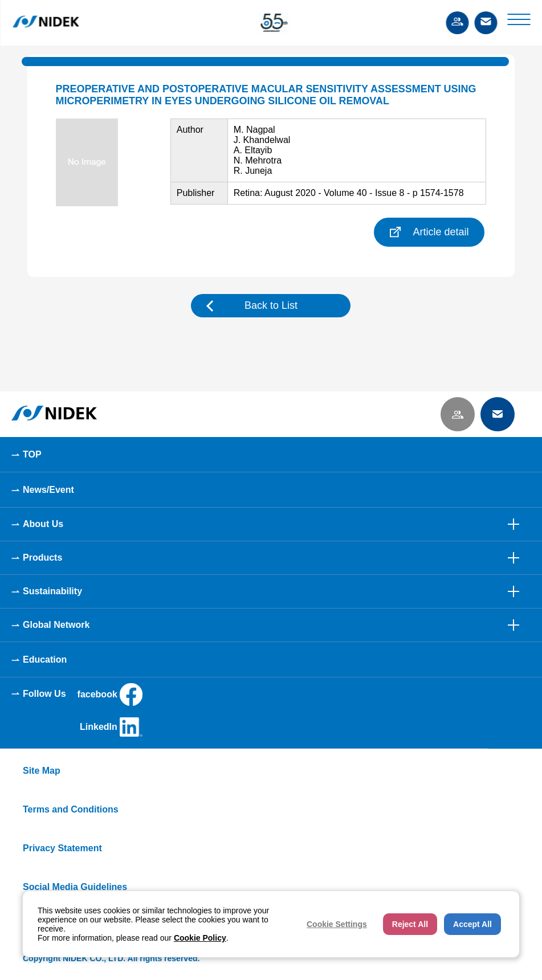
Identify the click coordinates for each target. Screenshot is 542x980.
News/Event (48, 490)
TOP (32, 454)
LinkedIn (111, 727)
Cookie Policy (200, 938)
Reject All (410, 924)
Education (45, 660)
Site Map (42, 771)
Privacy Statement (62, 848)
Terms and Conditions (71, 809)
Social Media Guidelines (75, 887)
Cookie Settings (337, 924)
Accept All (472, 924)
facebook (110, 695)
